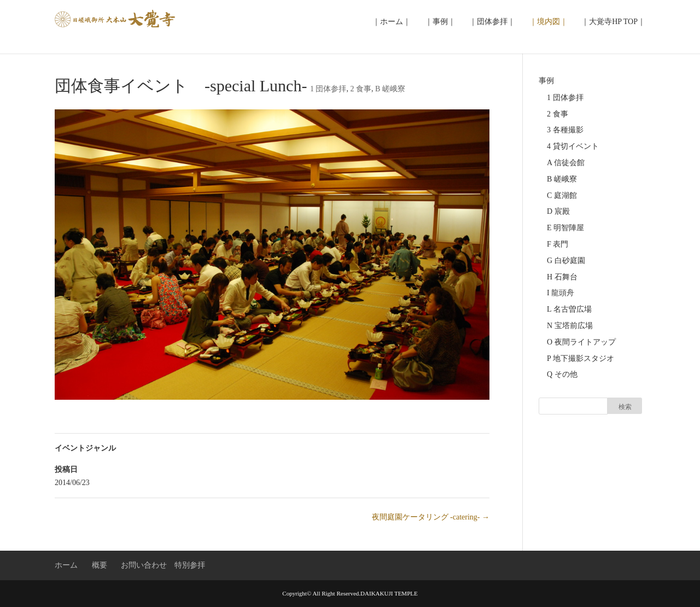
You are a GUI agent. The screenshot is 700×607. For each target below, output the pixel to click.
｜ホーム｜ (392, 22)
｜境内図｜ (549, 22)
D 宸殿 (558, 211)
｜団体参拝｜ (492, 22)
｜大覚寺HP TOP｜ (613, 22)
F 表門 (558, 244)
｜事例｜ (440, 22)
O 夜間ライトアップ (581, 342)
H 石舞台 (562, 277)
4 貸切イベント (573, 146)
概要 (100, 565)
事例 (546, 81)
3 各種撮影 (565, 130)
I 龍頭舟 (561, 293)
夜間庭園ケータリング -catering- (431, 517)
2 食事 (361, 89)
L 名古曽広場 (569, 309)
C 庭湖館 (562, 195)
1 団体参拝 (328, 89)
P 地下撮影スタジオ (581, 358)
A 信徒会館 (566, 163)
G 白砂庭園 (566, 261)
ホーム (66, 565)
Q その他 (562, 374)
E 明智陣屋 (565, 228)
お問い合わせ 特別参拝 (163, 565)
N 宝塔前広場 (570, 326)
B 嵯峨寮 (390, 89)
